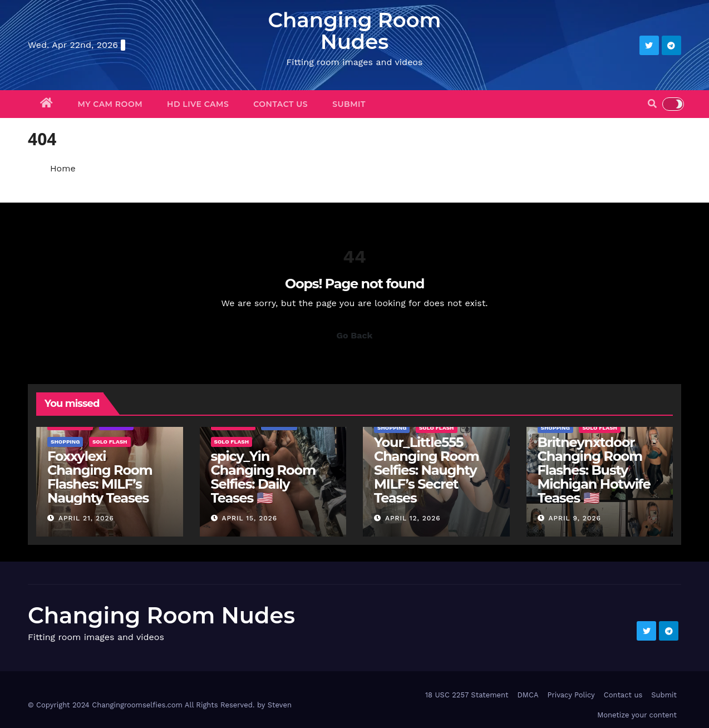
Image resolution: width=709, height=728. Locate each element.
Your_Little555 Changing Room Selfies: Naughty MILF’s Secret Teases (426, 470)
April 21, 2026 (86, 518)
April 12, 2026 (413, 518)
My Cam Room (110, 104)
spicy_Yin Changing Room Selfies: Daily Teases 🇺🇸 (263, 477)
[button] (652, 104)
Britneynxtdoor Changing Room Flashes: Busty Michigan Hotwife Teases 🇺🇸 (594, 470)
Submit (349, 104)
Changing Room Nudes (354, 31)
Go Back (355, 335)
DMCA (528, 695)
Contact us (280, 104)
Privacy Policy (571, 695)
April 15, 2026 (249, 518)
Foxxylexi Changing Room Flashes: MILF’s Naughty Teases (100, 477)
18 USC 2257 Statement (467, 695)
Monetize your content (637, 715)
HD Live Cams (198, 104)
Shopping (65, 442)
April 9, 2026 (574, 518)
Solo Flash (110, 442)
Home (63, 168)
